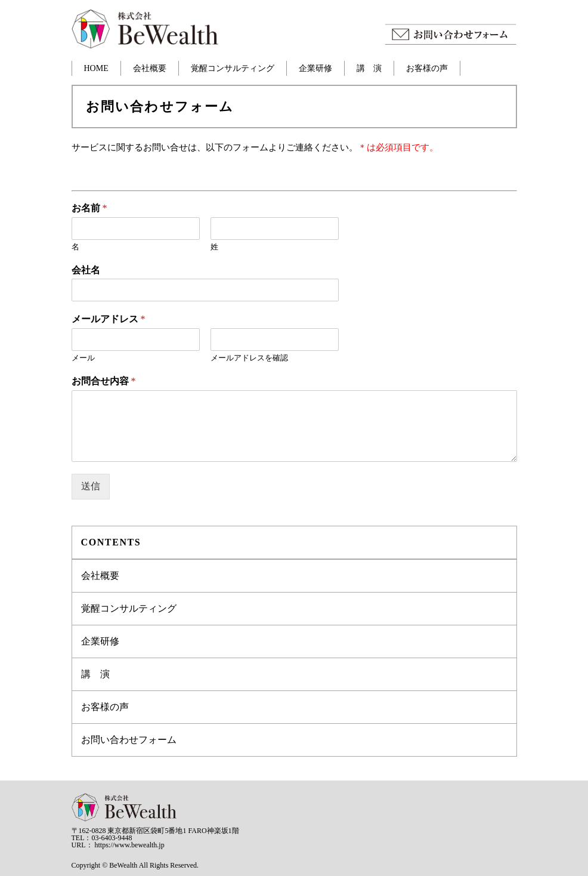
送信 (91, 486)
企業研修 (315, 68)
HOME (96, 68)
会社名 (86, 270)
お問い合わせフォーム (129, 740)
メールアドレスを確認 (249, 358)
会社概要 (150, 68)
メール (83, 358)
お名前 (89, 208)
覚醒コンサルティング (233, 68)
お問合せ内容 (104, 381)
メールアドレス (109, 319)
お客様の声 (427, 68)
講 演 (369, 68)
